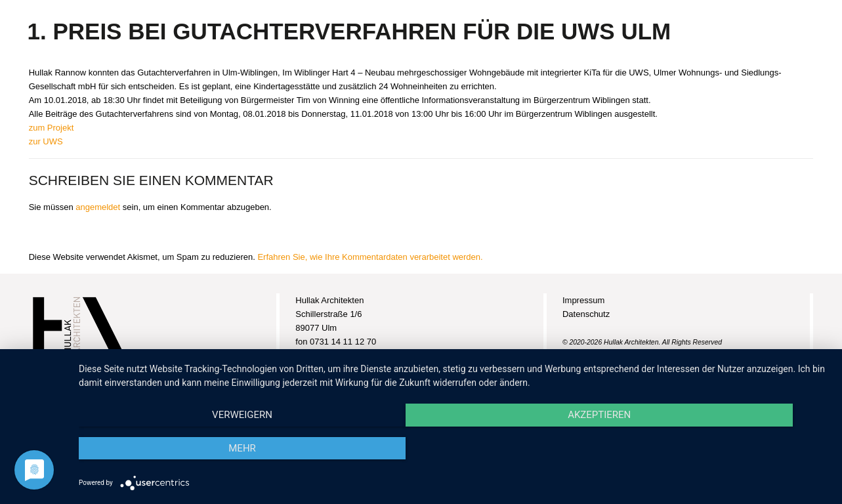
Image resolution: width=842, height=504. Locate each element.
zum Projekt (52, 128)
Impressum (583, 300)
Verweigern (191, 449)
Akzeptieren (453, 449)
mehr (717, 449)
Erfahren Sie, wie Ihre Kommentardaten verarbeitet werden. (370, 257)
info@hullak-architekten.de (346, 369)
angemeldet (98, 207)
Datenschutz (586, 314)
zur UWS (46, 141)
